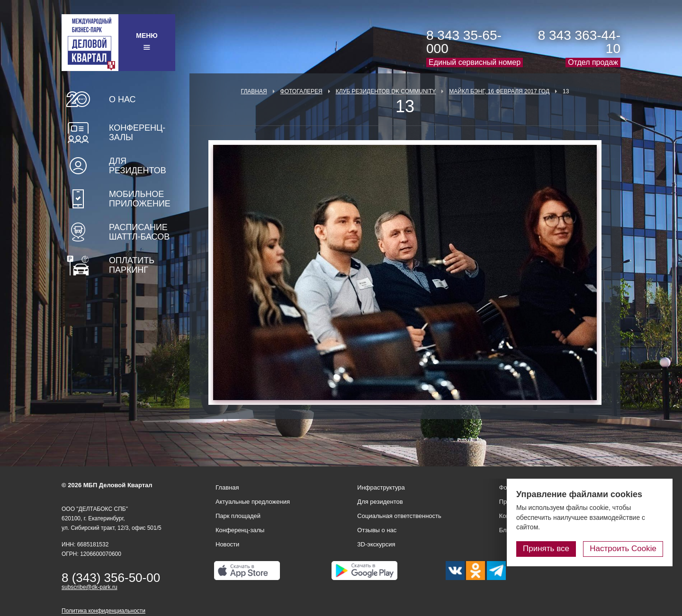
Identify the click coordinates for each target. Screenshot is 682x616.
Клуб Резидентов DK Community (386, 91)
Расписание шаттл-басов (139, 232)
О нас (122, 99)
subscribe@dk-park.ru (90, 587)
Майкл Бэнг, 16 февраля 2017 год (499, 91)
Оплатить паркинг (132, 265)
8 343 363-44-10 (579, 42)
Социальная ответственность (399, 516)
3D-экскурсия (376, 544)
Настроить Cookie (623, 549)
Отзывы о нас (377, 530)
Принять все (546, 549)
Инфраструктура (381, 487)
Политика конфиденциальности (103, 611)
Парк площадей (238, 516)
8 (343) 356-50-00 (111, 578)
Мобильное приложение (140, 199)
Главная (254, 91)
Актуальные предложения (253, 502)
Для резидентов (138, 166)
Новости (227, 544)
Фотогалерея (301, 91)
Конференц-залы (137, 133)
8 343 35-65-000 (464, 42)
